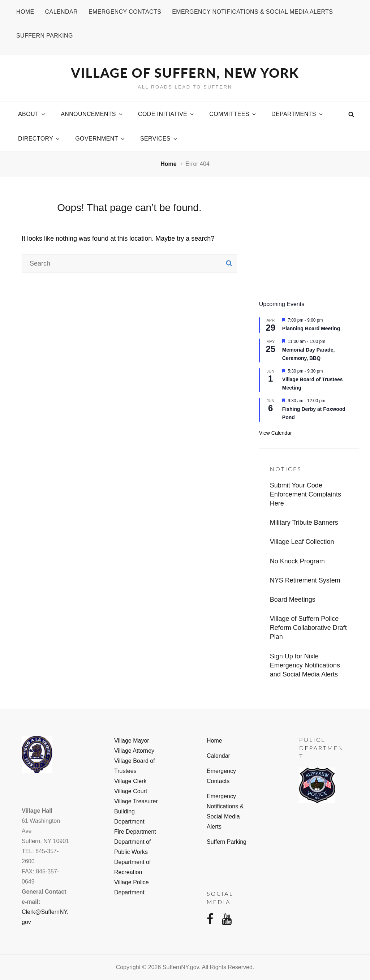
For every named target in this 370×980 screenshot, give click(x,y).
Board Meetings (293, 599)
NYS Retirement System (305, 580)
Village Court (131, 791)
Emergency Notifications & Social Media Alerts (252, 12)
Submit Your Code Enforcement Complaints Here (306, 494)
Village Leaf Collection (302, 542)
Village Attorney (134, 751)
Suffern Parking (45, 36)
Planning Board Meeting (311, 328)
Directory (39, 139)
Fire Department (135, 832)
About (32, 114)
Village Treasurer (136, 801)
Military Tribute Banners (304, 523)
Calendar (61, 12)
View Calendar (276, 433)
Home (25, 12)
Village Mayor (132, 741)
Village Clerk (130, 781)
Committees (233, 114)
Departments (298, 114)
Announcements (92, 114)
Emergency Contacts (125, 12)
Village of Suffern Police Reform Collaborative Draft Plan (308, 628)
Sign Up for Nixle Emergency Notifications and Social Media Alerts (305, 665)
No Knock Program (297, 561)
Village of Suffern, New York (185, 73)
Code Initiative (166, 114)
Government (100, 139)
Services (159, 139)
